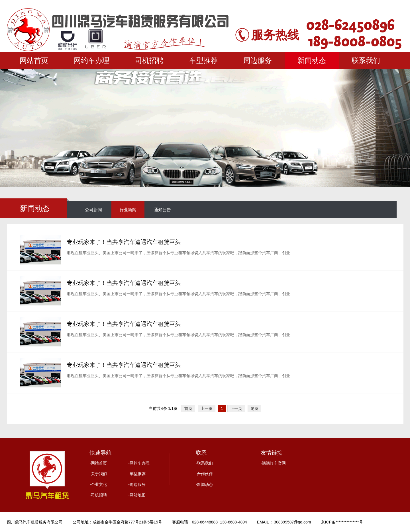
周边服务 (258, 60)
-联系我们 (204, 463)
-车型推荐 (137, 474)
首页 (188, 408)
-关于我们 (98, 474)
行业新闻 (128, 210)
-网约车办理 (139, 463)
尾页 (254, 408)
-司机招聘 (98, 495)
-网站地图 (137, 495)
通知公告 (162, 210)
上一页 (207, 408)
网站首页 (34, 60)
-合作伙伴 (204, 474)
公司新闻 (93, 210)
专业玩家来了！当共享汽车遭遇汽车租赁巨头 (124, 242)
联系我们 (366, 60)
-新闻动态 (204, 484)
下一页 (236, 408)
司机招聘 (149, 60)
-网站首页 (98, 463)
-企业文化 (98, 484)
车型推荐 (203, 60)
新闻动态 (312, 60)
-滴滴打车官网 (273, 463)
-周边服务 (137, 484)
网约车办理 (92, 60)
